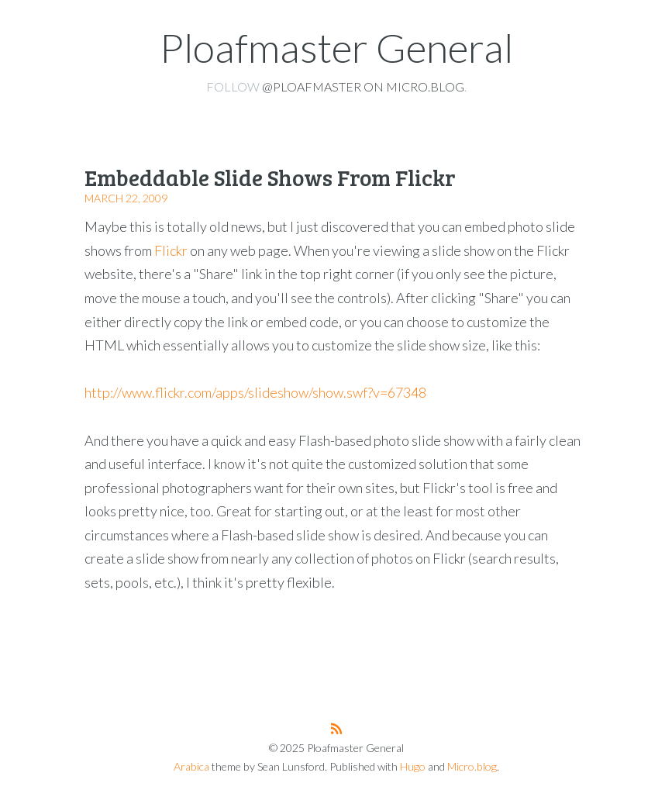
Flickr (171, 250)
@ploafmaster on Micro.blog (363, 86)
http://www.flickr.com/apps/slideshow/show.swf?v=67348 (255, 392)
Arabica (191, 766)
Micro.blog (472, 766)
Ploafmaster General (336, 47)
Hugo (413, 766)
